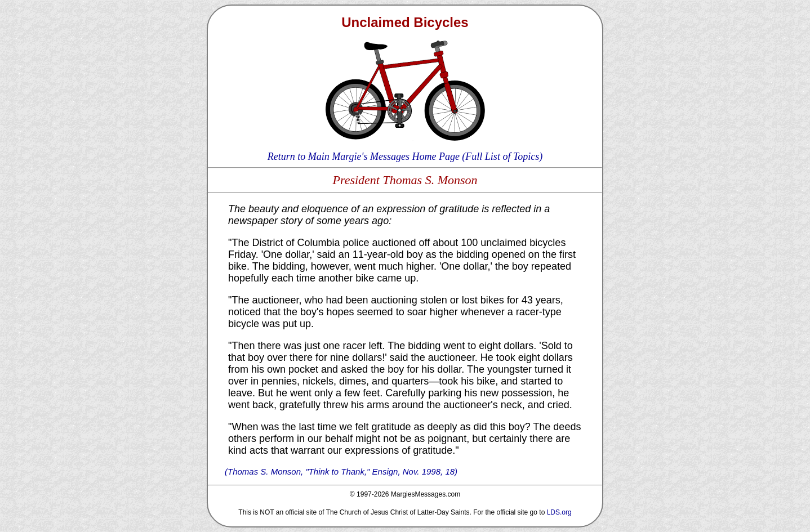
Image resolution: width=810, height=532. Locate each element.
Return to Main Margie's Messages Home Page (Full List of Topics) (405, 157)
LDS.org (559, 512)
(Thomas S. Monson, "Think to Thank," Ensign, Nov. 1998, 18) (341, 471)
